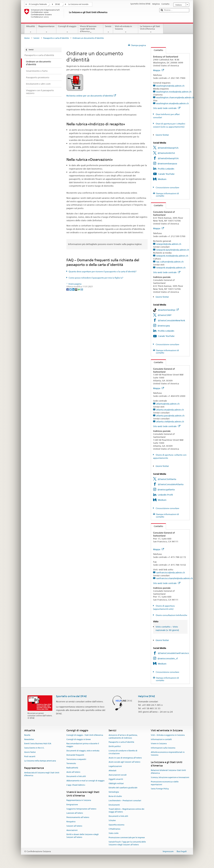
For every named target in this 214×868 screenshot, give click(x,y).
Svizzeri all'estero (74, 826)
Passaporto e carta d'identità (56, 38)
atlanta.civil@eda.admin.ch (170, 422)
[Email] (82, 289)
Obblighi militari (116, 783)
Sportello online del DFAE (71, 696)
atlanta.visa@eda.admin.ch (170, 410)
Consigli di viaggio (67, 29)
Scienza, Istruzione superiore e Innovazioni (170, 777)
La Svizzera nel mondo (78, 4)
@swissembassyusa (167, 164)
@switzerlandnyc (168, 310)
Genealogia (114, 792)
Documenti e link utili (76, 776)
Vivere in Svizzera (159, 744)
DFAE (58, 4)
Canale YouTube (166, 174)
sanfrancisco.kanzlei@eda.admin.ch (174, 578)
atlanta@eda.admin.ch (168, 404)
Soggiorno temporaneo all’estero (81, 809)
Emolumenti (114, 805)
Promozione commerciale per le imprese (127, 837)
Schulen (112, 820)
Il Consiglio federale (38, 4)
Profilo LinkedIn (166, 169)
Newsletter (29, 739)
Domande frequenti (75, 755)
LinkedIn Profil (165, 495)
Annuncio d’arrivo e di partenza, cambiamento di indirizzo (123, 736)
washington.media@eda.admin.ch (174, 92)
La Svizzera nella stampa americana (40, 761)
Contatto (157, 50)
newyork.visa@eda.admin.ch (171, 268)
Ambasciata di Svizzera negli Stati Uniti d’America (42, 774)
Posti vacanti (30, 756)
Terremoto (71, 764)
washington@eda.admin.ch (170, 86)
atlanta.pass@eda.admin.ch (170, 416)
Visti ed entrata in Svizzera (126, 29)
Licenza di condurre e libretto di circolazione (123, 752)
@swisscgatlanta (166, 490)
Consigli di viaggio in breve (79, 739)
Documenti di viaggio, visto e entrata (83, 751)
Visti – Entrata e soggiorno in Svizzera (168, 735)
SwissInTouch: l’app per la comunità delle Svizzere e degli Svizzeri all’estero (127, 843)
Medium (162, 179)
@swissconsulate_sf (168, 658)
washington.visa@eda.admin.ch (172, 103)
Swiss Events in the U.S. (34, 748)
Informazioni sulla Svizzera (163, 748)
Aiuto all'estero (73, 772)
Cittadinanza (114, 829)
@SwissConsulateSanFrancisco (173, 653)
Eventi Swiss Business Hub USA (38, 744)
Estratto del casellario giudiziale (123, 788)
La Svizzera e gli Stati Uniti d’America (151, 29)
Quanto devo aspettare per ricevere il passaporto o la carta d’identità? (103, 272)
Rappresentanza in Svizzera (79, 800)
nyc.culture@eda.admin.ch (170, 262)
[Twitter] (71, 289)
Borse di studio (115, 796)
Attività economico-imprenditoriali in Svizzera (168, 754)
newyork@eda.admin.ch (169, 244)
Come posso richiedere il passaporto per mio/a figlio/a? (96, 278)
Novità (27, 735)
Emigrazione (72, 805)
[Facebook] (68, 289)
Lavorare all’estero (75, 813)
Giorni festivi (162, 135)
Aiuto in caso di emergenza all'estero (125, 758)
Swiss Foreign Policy (160, 789)
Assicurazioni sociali (118, 775)
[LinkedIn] (73, 289)
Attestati (112, 771)
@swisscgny (164, 326)
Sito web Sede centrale (167, 108)
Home (27, 38)
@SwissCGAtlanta (167, 479)
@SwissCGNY (165, 315)
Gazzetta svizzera (116, 825)
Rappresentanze (46, 29)
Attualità (30, 29)
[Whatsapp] (79, 289)
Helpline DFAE (147, 696)
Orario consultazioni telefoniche (171, 615)
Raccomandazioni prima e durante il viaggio (83, 745)
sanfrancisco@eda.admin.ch (171, 573)
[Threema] (76, 289)
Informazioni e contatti (161, 739)
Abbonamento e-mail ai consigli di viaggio (85, 781)
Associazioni (72, 830)
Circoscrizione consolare (167, 187)
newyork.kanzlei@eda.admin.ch (173, 250)
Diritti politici (115, 746)
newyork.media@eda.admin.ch (172, 256)
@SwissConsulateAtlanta (171, 484)
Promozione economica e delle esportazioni (165, 783)
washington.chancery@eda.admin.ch (175, 97)
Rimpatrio (71, 822)
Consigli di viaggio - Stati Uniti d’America (85, 735)
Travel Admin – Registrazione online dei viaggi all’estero (126, 811)
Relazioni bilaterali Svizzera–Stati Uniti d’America (168, 772)
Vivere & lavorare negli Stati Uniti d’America (91, 29)
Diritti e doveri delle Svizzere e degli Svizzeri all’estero (83, 836)
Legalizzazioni (115, 766)
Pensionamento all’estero (78, 817)
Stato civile (114, 833)
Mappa (158, 70)
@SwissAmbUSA (166, 153)
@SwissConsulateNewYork (171, 320)
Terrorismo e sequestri (76, 759)
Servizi (108, 29)
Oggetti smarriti (116, 779)
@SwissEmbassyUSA (168, 148)
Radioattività (72, 768)
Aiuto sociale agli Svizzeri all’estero (124, 762)
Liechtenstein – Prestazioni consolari (125, 801)
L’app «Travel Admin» (76, 785)
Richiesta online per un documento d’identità (91, 96)
